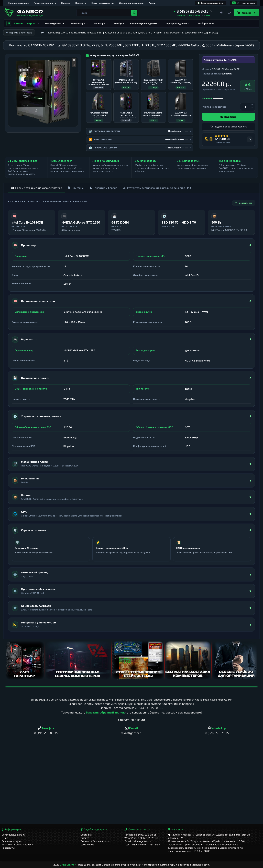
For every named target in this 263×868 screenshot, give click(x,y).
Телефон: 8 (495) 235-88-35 (141, 835)
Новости (66, 3)
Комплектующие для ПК (145, 23)
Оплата (85, 838)
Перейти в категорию (19, 33)
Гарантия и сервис (19, 3)
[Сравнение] (221, 13)
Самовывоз (87, 844)
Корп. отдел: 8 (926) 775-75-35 (142, 844)
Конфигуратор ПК (55, 23)
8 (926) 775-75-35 (217, 733)
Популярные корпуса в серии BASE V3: (115, 55)
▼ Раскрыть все (244, 203)
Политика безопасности (95, 841)
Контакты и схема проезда (17, 844)
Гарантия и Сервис (103, 188)
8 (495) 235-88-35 (151, 708)
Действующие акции (14, 835)
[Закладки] (229, 13)
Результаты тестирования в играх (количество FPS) (157, 188)
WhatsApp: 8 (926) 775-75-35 (141, 838)
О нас (5, 838)
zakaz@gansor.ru (131, 733)
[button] (193, 11)
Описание (76, 188)
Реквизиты (8, 848)
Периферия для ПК (177, 23)
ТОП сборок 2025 (205, 23)
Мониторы (101, 23)
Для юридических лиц (131, 3)
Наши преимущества (103, 3)
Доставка (86, 835)
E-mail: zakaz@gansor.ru (138, 841)
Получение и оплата (45, 3)
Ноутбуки (119, 23)
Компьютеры (79, 23)
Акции (152, 3)
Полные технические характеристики (37, 188)
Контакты (81, 3)
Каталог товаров (23, 23)
